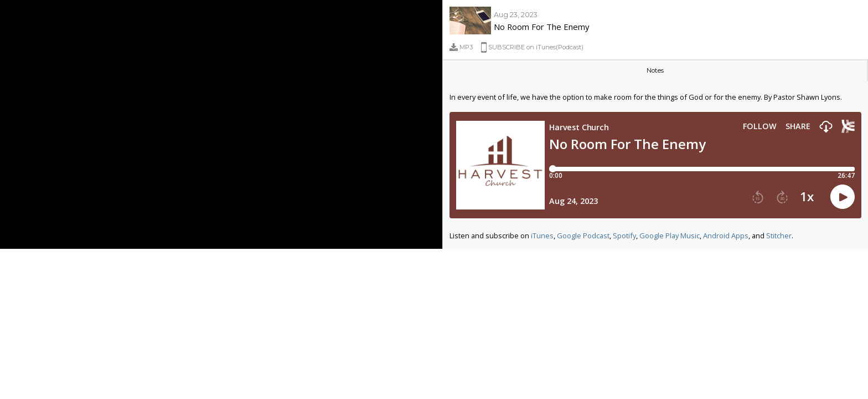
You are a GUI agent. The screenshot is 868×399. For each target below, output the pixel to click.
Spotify (624, 236)
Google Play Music (670, 236)
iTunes (542, 236)
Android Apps (726, 236)
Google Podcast (583, 236)
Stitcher (779, 236)
